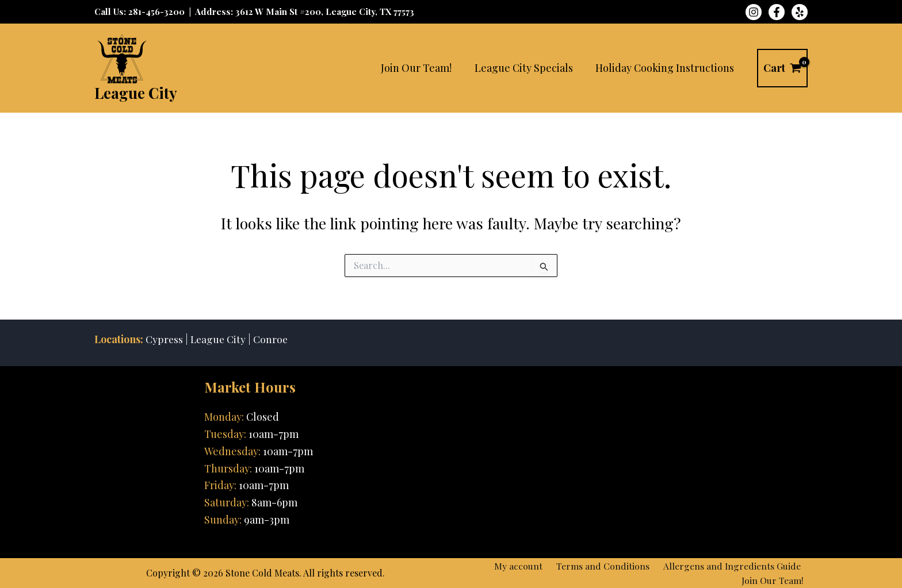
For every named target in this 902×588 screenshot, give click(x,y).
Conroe (273, 338)
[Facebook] (777, 12)
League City (136, 93)
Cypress (165, 338)
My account (529, 565)
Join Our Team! (777, 580)
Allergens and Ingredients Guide (734, 565)
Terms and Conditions (609, 565)
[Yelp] (800, 12)
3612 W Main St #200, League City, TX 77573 (325, 11)
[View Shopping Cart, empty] (782, 68)
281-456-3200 (156, 11)
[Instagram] (754, 12)
